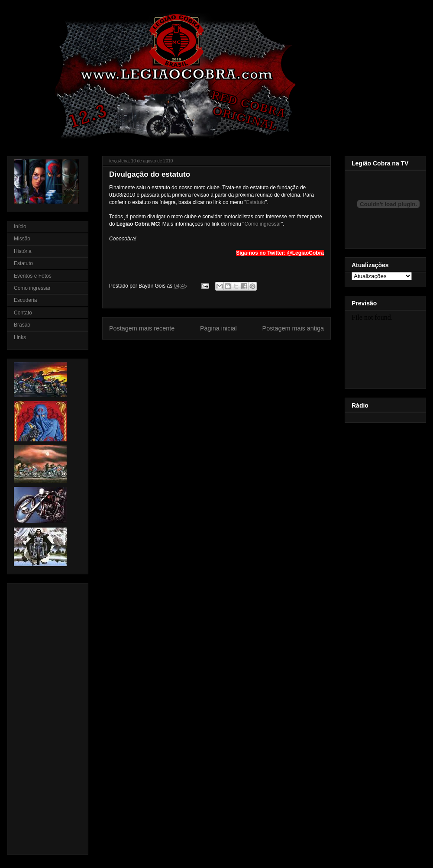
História (23, 251)
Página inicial (218, 328)
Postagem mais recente (142, 328)
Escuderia (25, 300)
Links (20, 337)
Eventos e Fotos (33, 276)
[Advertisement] (40, 716)
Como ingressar (263, 224)
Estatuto (255, 202)
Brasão (22, 325)
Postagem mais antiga (293, 328)
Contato (23, 313)
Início (20, 227)
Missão (22, 239)
